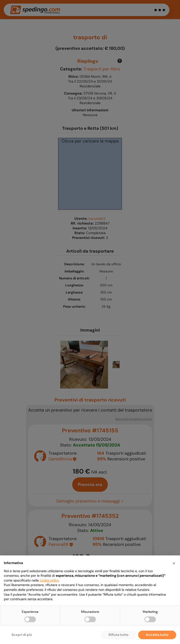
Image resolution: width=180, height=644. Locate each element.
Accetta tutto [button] (157, 635)
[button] (174, 563)
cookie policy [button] (49, 580)
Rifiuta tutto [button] (119, 635)
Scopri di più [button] (22, 635)
